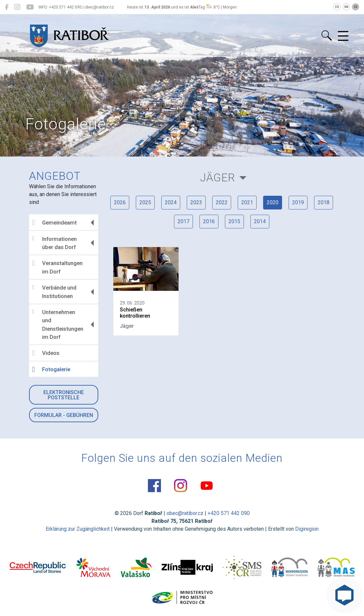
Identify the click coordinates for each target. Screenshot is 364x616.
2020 (273, 202)
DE (356, 7)
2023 (196, 202)
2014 (260, 221)
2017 (183, 221)
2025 (145, 202)
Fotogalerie (51, 370)
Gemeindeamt (55, 223)
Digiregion (307, 529)
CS (337, 7)
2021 (247, 202)
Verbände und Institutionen (54, 292)
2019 (298, 202)
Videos (46, 353)
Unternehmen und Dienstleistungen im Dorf (58, 325)
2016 (209, 221)
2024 (171, 202)
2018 (324, 202)
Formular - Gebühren (64, 415)
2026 (120, 202)
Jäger (218, 178)
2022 (222, 202)
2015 (234, 221)
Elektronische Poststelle (64, 395)
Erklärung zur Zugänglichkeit (78, 529)
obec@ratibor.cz (185, 513)
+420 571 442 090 (229, 513)
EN (346, 7)
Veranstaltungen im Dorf (57, 267)
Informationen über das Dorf (55, 243)
